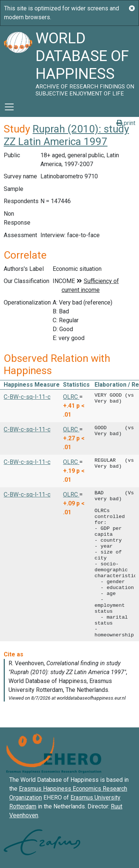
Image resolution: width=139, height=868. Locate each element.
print (126, 123)
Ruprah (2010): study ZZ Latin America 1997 (66, 135)
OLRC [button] (71, 397)
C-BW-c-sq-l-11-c (27, 397)
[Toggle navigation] (9, 107)
